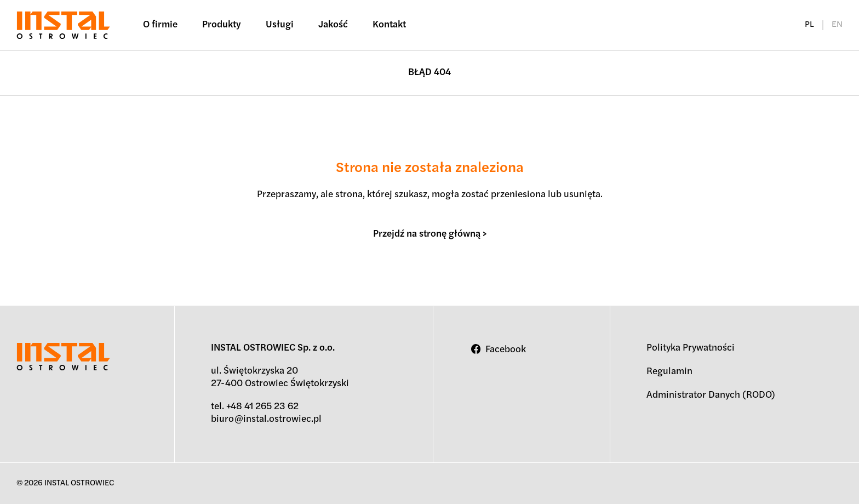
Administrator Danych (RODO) (711, 395)
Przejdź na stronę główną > (430, 234)
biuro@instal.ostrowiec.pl (266, 419)
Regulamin (669, 372)
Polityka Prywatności (691, 348)
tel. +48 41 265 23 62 (255, 407)
